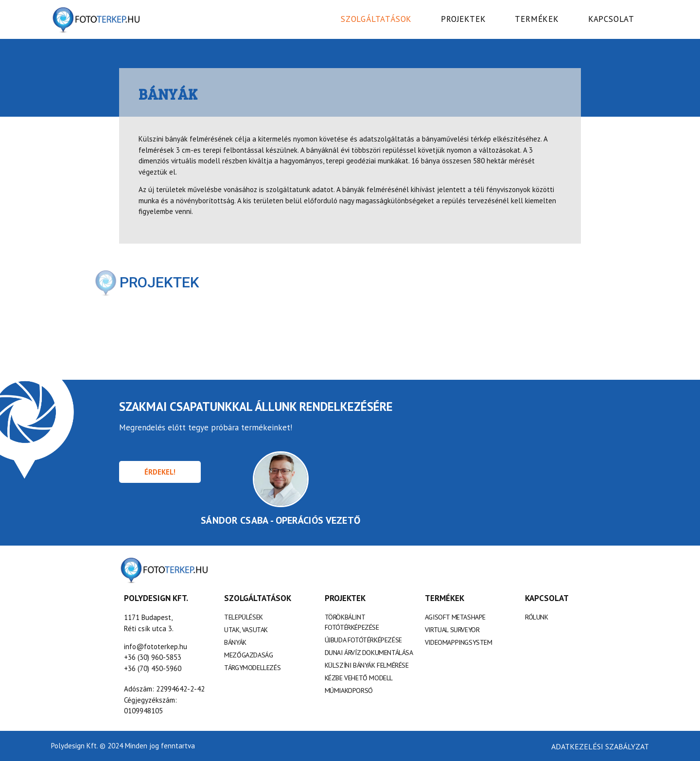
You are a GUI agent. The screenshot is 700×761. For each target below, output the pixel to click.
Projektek (463, 19)
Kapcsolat (611, 19)
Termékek (537, 19)
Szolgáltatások (376, 19)
